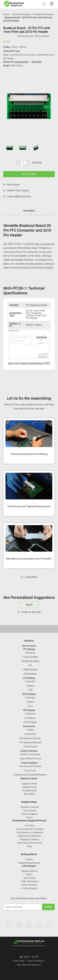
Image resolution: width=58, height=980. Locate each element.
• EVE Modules (30, 674)
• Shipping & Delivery (29, 839)
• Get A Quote (29, 878)
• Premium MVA (30, 657)
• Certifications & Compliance (29, 832)
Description (29, 211)
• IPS (30, 665)
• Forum (29, 817)
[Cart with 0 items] (44, 4)
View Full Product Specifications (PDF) (29, 363)
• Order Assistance (29, 881)
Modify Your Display (18, 190)
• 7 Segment (30, 714)
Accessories (29, 726)
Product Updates (29, 763)
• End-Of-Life (30, 771)
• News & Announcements (29, 843)
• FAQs (29, 846)
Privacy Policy (19, 961)
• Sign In (29, 874)
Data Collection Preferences (29, 965)
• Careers (29, 859)
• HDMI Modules (30, 670)
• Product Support (29, 888)
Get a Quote (13, 185)
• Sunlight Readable (30, 661)
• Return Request (29, 885)
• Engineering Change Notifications (30, 775)
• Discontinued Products (30, 766)
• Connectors (30, 734)
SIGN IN (29, 605)
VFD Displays (29, 710)
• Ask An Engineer (29, 814)
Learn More (31, 577)
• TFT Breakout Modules (30, 742)
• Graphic (30, 686)
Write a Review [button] (42, 36)
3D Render (37, 62)
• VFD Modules (30, 722)
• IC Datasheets (29, 791)
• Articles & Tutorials (29, 807)
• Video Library (29, 810)
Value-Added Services (19, 196)
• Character (30, 681)
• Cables (30, 730)
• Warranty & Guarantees (29, 836)
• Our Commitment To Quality (29, 829)
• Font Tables (29, 794)
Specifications (22, 62)
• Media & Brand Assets (29, 863)
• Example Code (29, 787)
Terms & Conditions (35, 961)
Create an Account (31, 612)
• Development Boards (30, 738)
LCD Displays (29, 678)
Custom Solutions (29, 751)
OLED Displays (29, 694)
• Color (30, 706)
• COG (30, 690)
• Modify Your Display (30, 754)
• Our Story (29, 826)
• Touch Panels (30, 747)
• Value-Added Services (30, 759)
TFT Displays (29, 649)
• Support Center (29, 784)
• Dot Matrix (30, 718)
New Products (29, 646)
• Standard (30, 653)
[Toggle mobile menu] (52, 4)
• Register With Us (29, 871)
